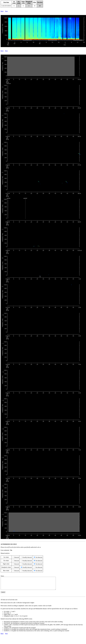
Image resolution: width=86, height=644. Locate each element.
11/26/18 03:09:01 (6, 6)
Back (2, 11)
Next (6, 11)
